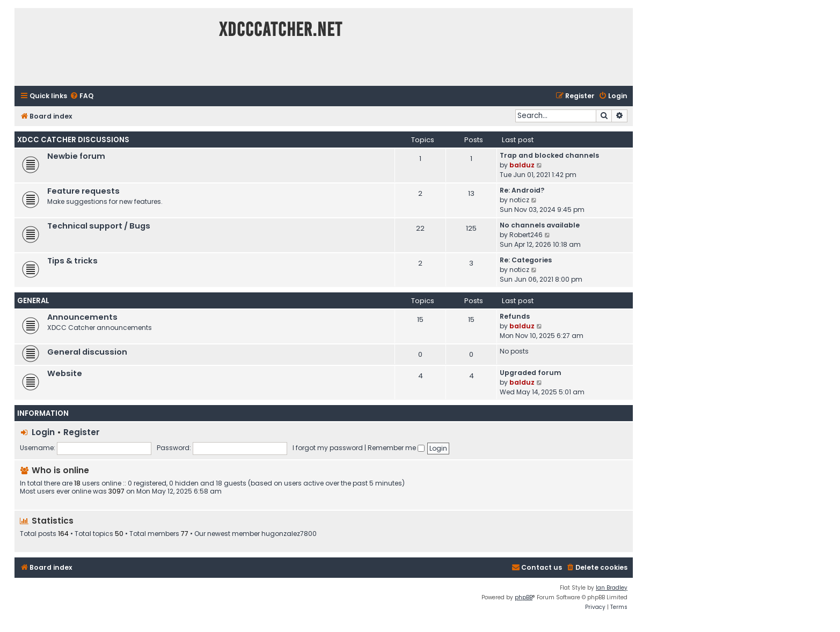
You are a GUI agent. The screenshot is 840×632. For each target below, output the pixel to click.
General (33, 301)
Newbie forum (76, 156)
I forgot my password (328, 448)
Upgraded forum (531, 373)
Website (65, 373)
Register (82, 432)
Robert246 (526, 235)
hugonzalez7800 (289, 534)
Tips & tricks (72, 261)
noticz (519, 200)
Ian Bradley (612, 588)
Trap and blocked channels (549, 155)
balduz (522, 165)
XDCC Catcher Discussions (73, 140)
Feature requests (83, 191)
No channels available (540, 225)
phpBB (524, 597)
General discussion (87, 352)
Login (43, 432)
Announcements (82, 317)
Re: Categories (526, 260)
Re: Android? (522, 190)
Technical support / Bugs (99, 226)
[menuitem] (82, 96)
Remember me (396, 448)
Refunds (515, 316)
